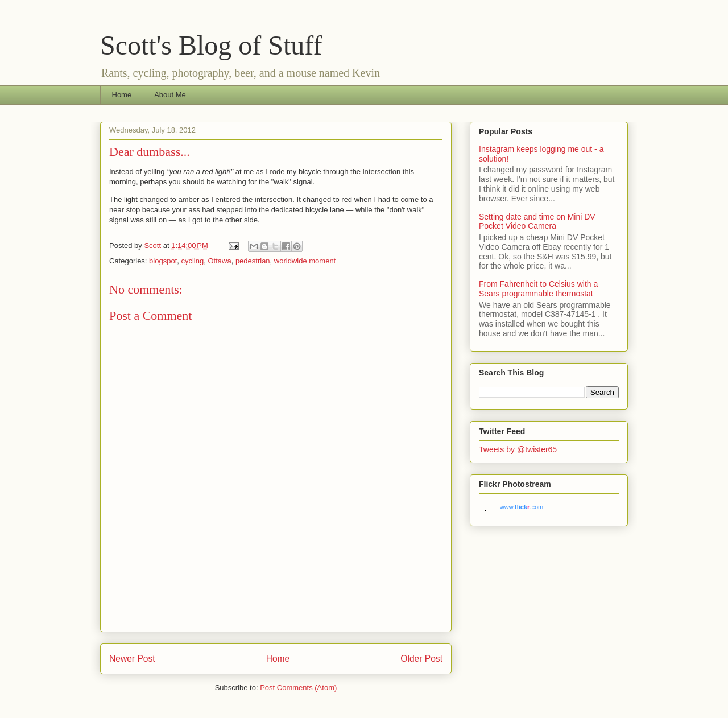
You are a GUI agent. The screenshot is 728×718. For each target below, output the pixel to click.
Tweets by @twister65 (518, 449)
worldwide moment (305, 261)
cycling (192, 261)
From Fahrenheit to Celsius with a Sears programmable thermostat (538, 289)
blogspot (163, 261)
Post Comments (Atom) (298, 688)
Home (122, 95)
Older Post (421, 659)
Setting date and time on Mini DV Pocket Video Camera (537, 222)
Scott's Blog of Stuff (211, 45)
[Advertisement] (276, 606)
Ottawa (219, 261)
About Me (170, 95)
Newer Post (132, 659)
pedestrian (253, 261)
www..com (522, 507)
